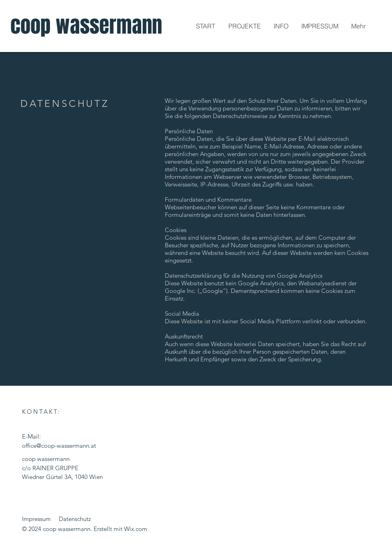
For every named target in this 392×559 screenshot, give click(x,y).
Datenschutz (75, 519)
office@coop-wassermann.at (59, 446)
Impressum (36, 519)
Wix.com (136, 529)
